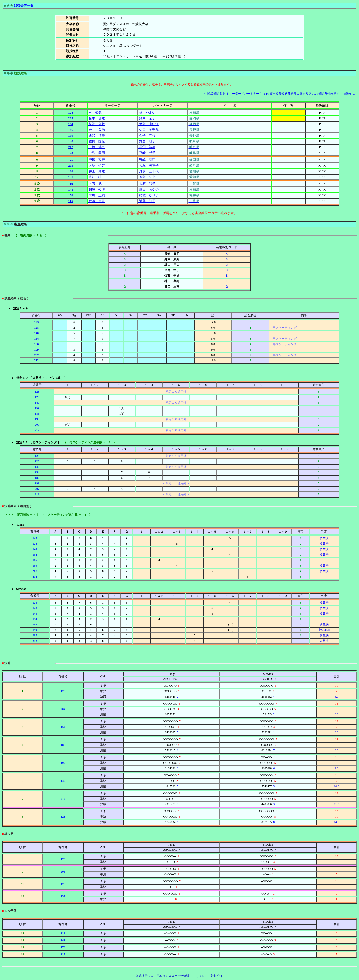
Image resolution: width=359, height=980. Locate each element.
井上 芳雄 (96, 171)
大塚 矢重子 (148, 165)
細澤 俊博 (96, 190)
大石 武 (95, 184)
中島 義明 (96, 153)
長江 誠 (95, 177)
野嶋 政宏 (96, 160)
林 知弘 (95, 113)
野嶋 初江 (147, 160)
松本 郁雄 (96, 118)
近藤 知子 (147, 201)
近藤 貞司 (96, 201)
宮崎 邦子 (147, 153)
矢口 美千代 (148, 130)
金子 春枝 (147, 135)
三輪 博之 (96, 147)
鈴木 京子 (147, 118)
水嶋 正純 (96, 195)
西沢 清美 (96, 135)
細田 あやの (148, 190)
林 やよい (147, 113)
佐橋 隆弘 (96, 141)
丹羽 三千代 (148, 171)
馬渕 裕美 (147, 147)
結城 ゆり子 (148, 195)
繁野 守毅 (96, 124)
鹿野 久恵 (147, 177)
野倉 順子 (147, 141)
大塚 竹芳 (96, 165)
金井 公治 (96, 130)
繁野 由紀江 (148, 124)
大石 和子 (147, 184)
